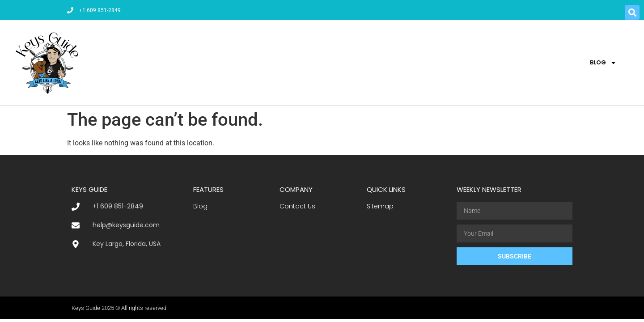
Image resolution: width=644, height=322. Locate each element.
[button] (632, 12)
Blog (603, 63)
